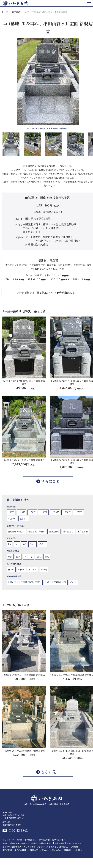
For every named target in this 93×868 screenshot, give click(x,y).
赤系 (47, 557)
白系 (18, 557)
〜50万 (32, 512)
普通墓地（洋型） (37, 531)
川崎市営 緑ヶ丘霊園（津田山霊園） (25, 582)
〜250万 (78, 512)
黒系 (10, 557)
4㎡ (17, 544)
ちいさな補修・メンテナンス (36, 847)
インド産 (33, 569)
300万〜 (24, 519)
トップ (5, 12)
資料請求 (68, 850)
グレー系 (28, 557)
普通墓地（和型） (16, 531)
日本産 (11, 569)
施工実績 (16, 12)
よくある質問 (20, 850)
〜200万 (67, 512)
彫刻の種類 (7, 850)
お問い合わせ (56, 850)
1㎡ (10, 544)
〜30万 (22, 512)
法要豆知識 (59, 843)
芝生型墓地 (68, 531)
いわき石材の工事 (42, 840)
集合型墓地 (83, 531)
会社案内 (78, 850)
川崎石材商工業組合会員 (59, 804)
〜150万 (55, 512)
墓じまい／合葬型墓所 (12, 847)
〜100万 (43, 512)
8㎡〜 (33, 544)
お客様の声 (33, 850)
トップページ (8, 840)
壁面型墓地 (54, 531)
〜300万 (12, 519)
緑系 (39, 557)
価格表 (19, 840)
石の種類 (74, 847)
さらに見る (48, 481)
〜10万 (11, 512)
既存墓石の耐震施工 (59, 847)
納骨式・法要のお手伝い (42, 843)
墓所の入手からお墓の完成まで (16, 843)
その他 (42, 544)
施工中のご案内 (59, 840)
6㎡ (24, 544)
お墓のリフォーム (74, 843)
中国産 (21, 569)
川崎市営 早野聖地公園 (56, 582)
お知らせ (44, 850)
